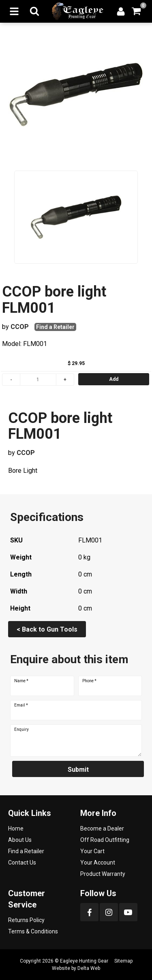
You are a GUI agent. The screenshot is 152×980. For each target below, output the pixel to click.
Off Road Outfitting (105, 840)
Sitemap (123, 961)
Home (16, 828)
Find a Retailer (55, 327)
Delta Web (89, 968)
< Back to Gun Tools (47, 629)
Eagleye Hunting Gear (84, 961)
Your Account (98, 863)
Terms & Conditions (33, 931)
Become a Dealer (102, 828)
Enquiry (21, 730)
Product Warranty (103, 874)
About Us (20, 840)
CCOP (20, 327)
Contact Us (22, 863)
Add (114, 379)
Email (21, 705)
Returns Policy (26, 920)
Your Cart (92, 851)
